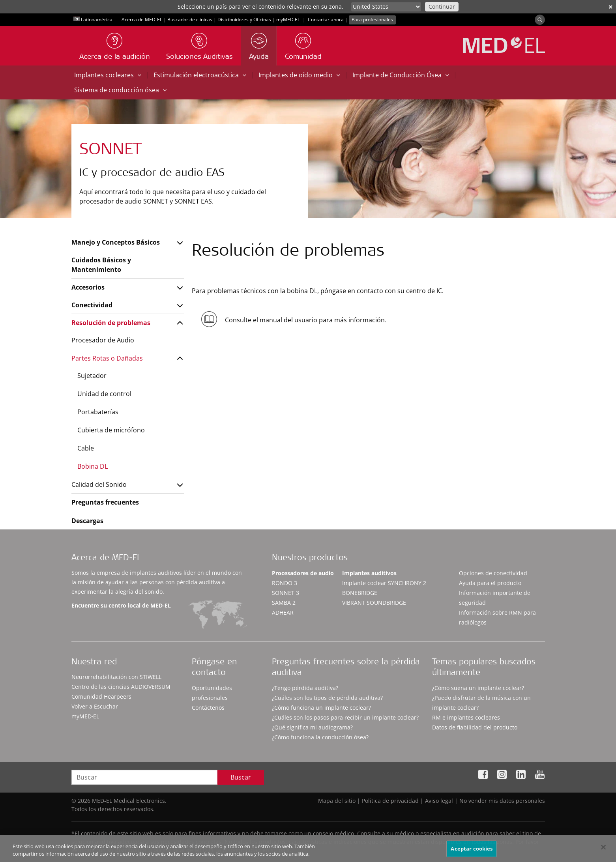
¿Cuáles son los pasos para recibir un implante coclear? (345, 717)
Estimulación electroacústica (200, 75)
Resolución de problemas (111, 323)
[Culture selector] (386, 7)
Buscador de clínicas (190, 20)
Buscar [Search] (241, 777)
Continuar (442, 7)
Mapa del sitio (337, 801)
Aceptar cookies (472, 852)
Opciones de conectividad (493, 573)
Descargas (87, 521)
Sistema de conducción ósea (120, 90)
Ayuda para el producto (490, 583)
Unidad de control (104, 394)
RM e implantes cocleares (466, 717)
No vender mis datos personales (502, 801)
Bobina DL (93, 466)
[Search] (540, 20)
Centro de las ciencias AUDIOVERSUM (121, 687)
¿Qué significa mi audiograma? (312, 727)
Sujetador (92, 376)
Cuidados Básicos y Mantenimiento (101, 265)
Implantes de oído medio (299, 75)
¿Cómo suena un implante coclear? (478, 688)
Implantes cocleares (108, 75)
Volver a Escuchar (95, 706)
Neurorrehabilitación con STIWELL (116, 677)
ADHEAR (283, 612)
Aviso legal (439, 801)
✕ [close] (610, 7)
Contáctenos (208, 708)
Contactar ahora (326, 20)
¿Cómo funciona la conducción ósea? (320, 737)
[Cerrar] (603, 851)
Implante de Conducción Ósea (401, 75)
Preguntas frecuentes (105, 502)
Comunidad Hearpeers (101, 697)
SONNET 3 (286, 593)
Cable (86, 448)
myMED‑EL (288, 20)
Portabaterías (98, 412)
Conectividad (92, 305)
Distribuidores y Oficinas (244, 20)
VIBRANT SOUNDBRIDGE (374, 603)
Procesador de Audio (103, 340)
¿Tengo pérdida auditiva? (305, 688)
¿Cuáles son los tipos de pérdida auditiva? (327, 698)
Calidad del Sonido (99, 484)
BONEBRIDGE (360, 593)
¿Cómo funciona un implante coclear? (321, 708)
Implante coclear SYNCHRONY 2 (384, 583)
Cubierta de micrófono (111, 430)
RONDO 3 (285, 583)
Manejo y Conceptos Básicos (116, 242)
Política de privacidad (390, 801)
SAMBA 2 (284, 603)
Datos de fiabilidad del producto (475, 727)
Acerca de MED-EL (142, 20)
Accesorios (88, 287)
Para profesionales (372, 20)
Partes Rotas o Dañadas (107, 358)
